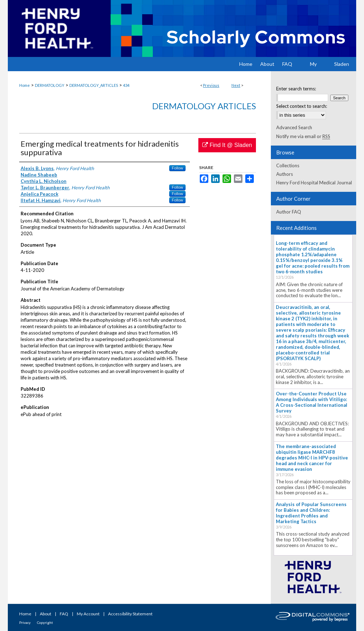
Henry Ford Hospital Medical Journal (314, 183)
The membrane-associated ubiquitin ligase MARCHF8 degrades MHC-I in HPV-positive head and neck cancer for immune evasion (312, 458)
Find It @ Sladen (227, 145)
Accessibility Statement (130, 614)
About (45, 614)
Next (236, 85)
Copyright (45, 622)
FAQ (64, 614)
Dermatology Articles (204, 106)
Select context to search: (302, 106)
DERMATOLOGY (50, 85)
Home (25, 85)
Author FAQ (289, 212)
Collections (288, 165)
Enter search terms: (296, 89)
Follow (177, 168)
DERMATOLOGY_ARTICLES (94, 85)
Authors (285, 174)
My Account (88, 614)
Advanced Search (294, 127)
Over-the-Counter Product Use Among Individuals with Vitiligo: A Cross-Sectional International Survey (312, 402)
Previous (211, 85)
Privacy (25, 622)
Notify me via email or (303, 136)
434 (126, 85)
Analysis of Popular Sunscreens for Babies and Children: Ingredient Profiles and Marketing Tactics (311, 513)
